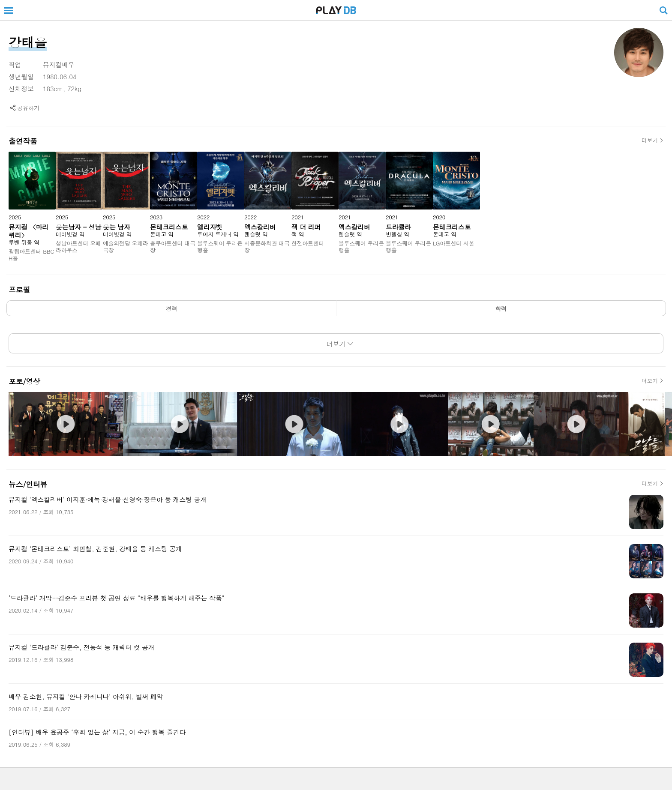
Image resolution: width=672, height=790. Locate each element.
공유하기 (28, 108)
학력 (501, 309)
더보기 (650, 141)
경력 (172, 309)
